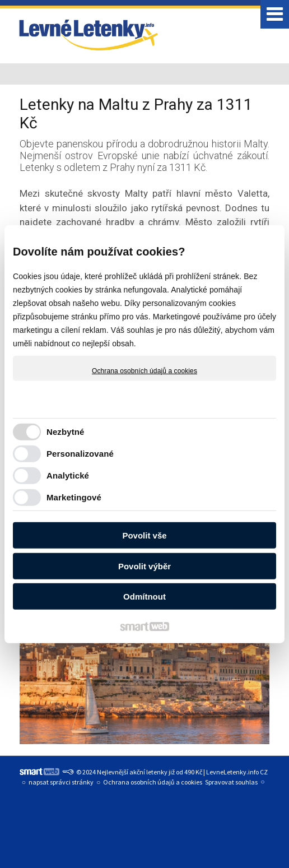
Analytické (68, 475)
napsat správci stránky (61, 782)
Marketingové (74, 497)
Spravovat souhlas (231, 782)
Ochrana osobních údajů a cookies (144, 370)
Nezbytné (65, 432)
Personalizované (80, 454)
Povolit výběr (144, 566)
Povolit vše (144, 535)
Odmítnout (144, 597)
